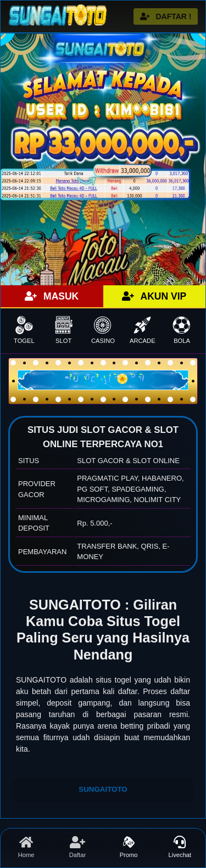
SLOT (64, 330)
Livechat (180, 847)
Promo (129, 847)
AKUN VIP (154, 296)
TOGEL (24, 330)
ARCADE (142, 330)
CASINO (103, 330)
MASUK (52, 296)
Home (26, 847)
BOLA (182, 330)
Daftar (77, 847)
